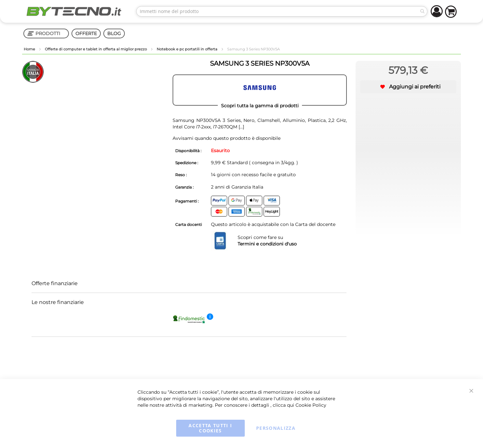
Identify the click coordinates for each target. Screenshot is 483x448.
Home (30, 49)
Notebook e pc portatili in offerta (188, 49)
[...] (241, 127)
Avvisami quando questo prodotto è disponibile (227, 138)
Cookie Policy (311, 405)
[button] (408, 87)
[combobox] (282, 11)
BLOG (114, 33)
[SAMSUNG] (260, 90)
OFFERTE (86, 33)
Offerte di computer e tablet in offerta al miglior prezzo (96, 49)
